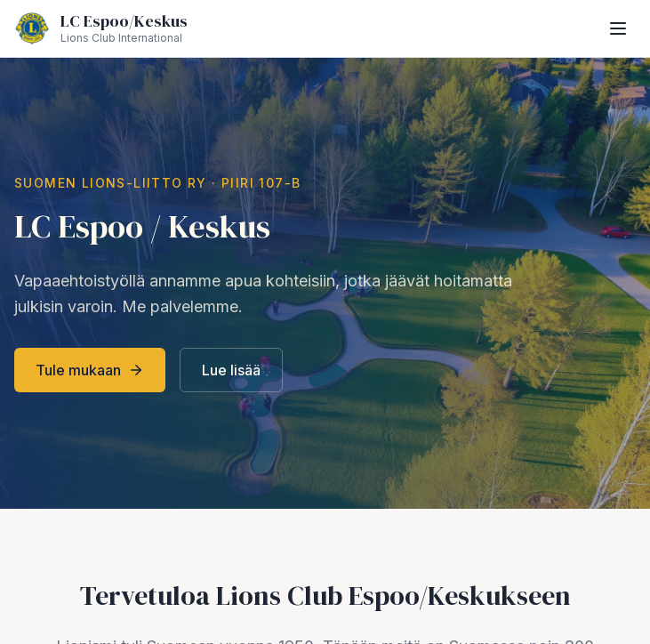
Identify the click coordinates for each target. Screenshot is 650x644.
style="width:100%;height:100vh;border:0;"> (325, 322)
